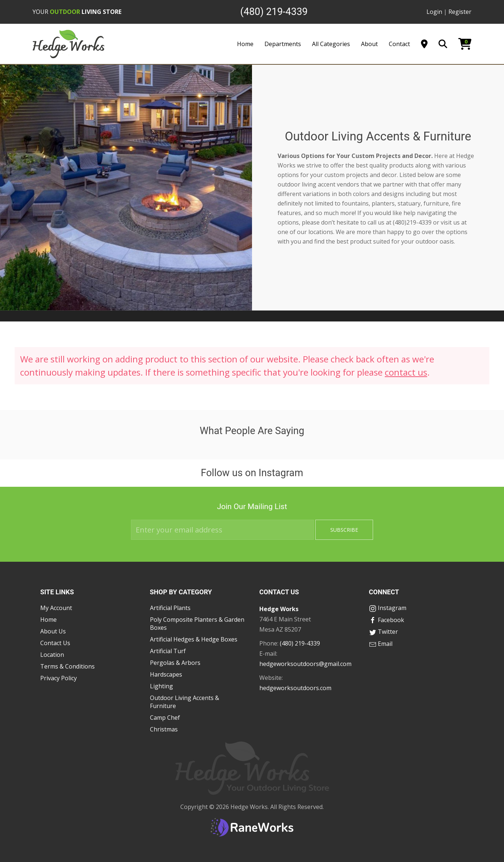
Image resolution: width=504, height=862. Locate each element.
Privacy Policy (59, 678)
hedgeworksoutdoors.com (295, 688)
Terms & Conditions (67, 666)
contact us (406, 372)
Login (434, 12)
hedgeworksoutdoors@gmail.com (305, 664)
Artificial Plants (170, 608)
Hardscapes (166, 674)
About (369, 44)
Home (245, 44)
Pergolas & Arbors (175, 663)
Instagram (388, 608)
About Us (53, 631)
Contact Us (55, 643)
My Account (56, 608)
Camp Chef (165, 718)
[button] (15, 445)
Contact (399, 44)
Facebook (387, 620)
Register (460, 12)
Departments (283, 44)
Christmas (164, 729)
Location (52, 655)
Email (381, 644)
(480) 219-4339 (300, 643)
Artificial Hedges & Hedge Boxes (194, 639)
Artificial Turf (168, 651)
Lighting (161, 686)
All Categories (331, 44)
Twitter (383, 632)
